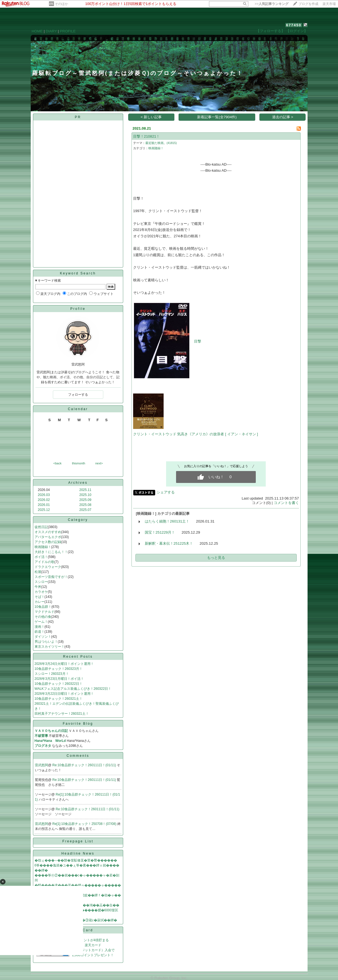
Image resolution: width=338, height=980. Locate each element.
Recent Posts (78, 657)
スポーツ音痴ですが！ (51, 577)
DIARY (51, 31)
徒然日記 (41, 527)
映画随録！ (43, 547)
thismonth (79, 463)
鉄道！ (40, 632)
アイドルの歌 (45, 562)
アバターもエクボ (48, 537)
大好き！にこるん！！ (51, 552)
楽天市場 (329, 4)
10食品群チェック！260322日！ (59, 684)
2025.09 (85, 500)
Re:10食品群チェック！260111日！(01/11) (85, 765)
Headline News (78, 853)
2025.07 (85, 510)
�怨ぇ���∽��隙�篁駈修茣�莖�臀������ (76, 860)
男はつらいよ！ (46, 642)
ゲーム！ (41, 622)
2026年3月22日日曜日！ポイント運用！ (64, 694)
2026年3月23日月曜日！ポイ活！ (59, 679)
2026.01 (44, 505)
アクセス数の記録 (48, 542)
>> (272, 4)
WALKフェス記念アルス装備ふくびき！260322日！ (73, 689)
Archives (78, 483)
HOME (37, 31)
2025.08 (85, 505)
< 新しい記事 (151, 117)
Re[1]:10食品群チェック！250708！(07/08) (85, 824)
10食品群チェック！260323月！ (59, 669)
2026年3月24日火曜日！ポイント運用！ (64, 664)
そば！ (40, 597)
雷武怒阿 (42, 765)
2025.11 (85, 490)
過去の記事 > (283, 117)
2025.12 (44, 510)
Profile (78, 309)
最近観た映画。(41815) (161, 143)
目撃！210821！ (146, 136)
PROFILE (68, 31)
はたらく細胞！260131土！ (167, 521)
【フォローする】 (270, 31)
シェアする (166, 492)
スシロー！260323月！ (52, 674)
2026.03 (44, 495)
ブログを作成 (308, 4)
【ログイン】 (297, 31)
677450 (294, 25)
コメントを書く (286, 503)
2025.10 (85, 495)
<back (58, 463)
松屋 (38, 572)
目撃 (198, 341)
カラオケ (41, 592)
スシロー (41, 582)
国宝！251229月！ (160, 532)
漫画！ (40, 627)
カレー (40, 602)
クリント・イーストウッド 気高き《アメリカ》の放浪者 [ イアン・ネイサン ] (196, 434)
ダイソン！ (43, 637)
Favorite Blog (78, 724)
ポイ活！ (41, 557)
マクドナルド (45, 612)
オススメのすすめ (48, 532)
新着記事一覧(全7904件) (217, 117)
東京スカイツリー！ (50, 647)
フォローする (78, 395)
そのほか (61, 4)
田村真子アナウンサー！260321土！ (62, 714)
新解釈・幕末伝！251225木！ (169, 543)
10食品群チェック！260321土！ (59, 699)
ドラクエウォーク (48, 567)
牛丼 (38, 587)
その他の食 (43, 617)
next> (99, 463)
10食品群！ (43, 607)
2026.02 (44, 500)
